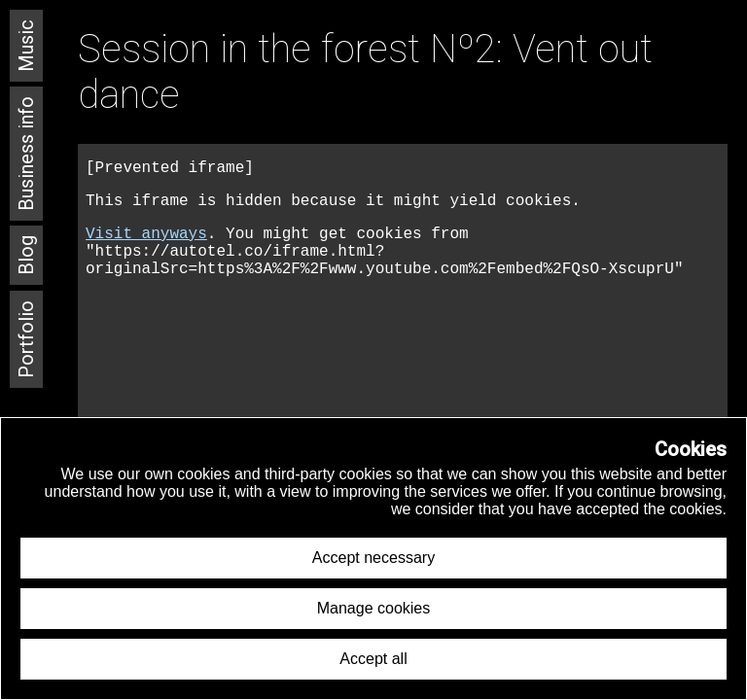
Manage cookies (374, 608)
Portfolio (26, 339)
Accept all (373, 659)
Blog (26, 255)
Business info (26, 154)
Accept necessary (373, 558)
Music (26, 46)
